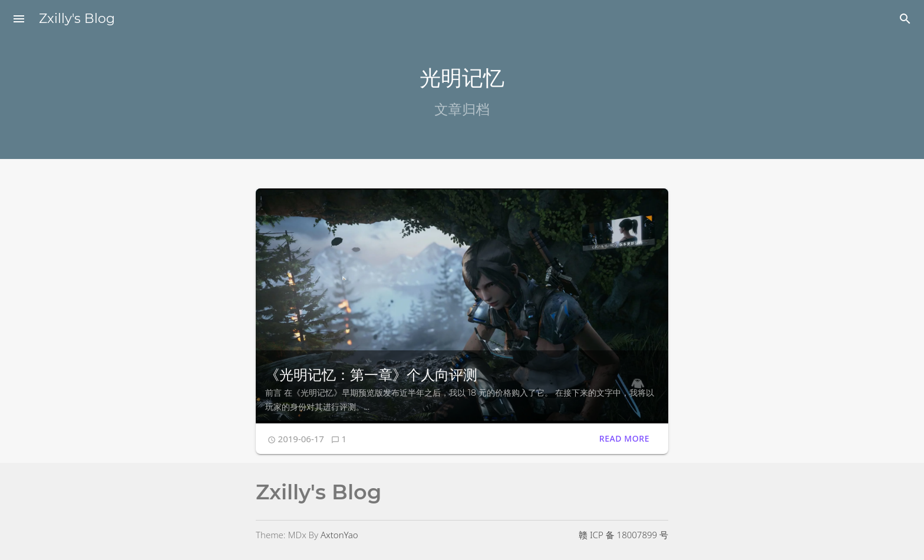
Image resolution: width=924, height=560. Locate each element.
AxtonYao (339, 535)
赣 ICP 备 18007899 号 (623, 535)
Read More (624, 438)
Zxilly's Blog (77, 19)
